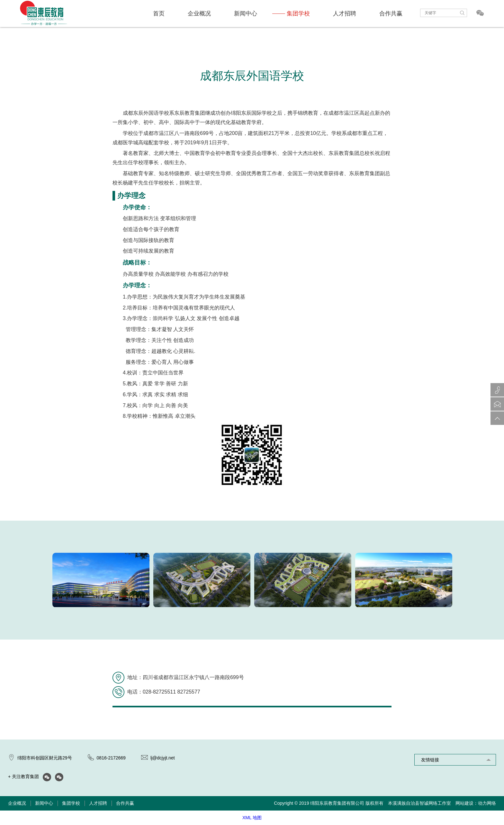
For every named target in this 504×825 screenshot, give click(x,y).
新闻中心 (246, 13)
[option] (101, 580)
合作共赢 (391, 13)
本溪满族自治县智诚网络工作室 (419, 803)
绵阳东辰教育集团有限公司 (337, 803)
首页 (159, 13)
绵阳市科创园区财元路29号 (45, 758)
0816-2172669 (111, 758)
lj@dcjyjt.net (163, 758)
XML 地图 (252, 818)
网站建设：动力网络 (476, 803)
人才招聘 (345, 13)
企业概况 (199, 13)
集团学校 (298, 13)
